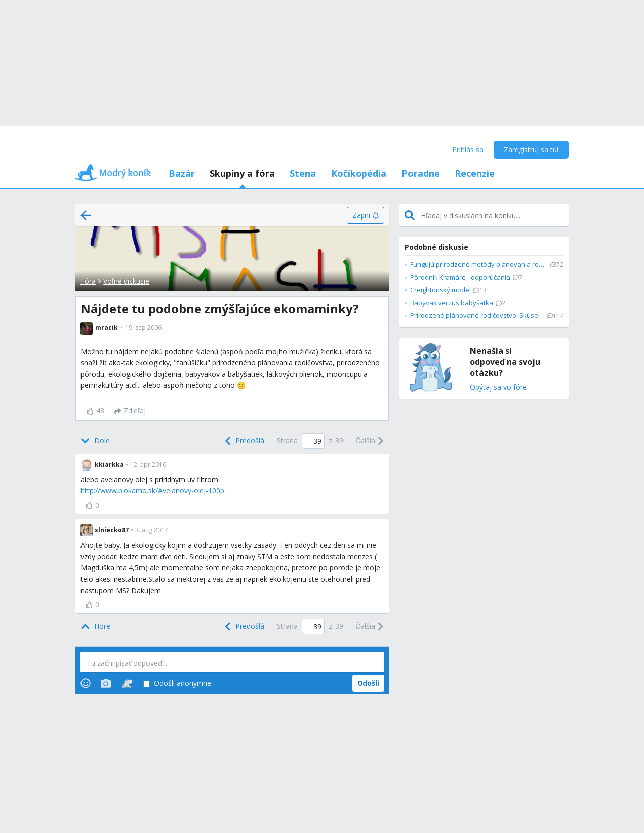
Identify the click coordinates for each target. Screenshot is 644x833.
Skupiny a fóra (242, 173)
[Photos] (106, 683)
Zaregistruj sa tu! (531, 150)
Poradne (421, 173)
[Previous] (244, 441)
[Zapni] (366, 215)
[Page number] (313, 441)
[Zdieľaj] (130, 411)
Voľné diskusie (126, 281)
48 (95, 411)
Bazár (182, 173)
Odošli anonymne (177, 683)
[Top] (95, 626)
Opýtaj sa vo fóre (498, 388)
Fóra (88, 281)
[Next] (370, 441)
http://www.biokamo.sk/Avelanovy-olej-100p (152, 491)
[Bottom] (95, 441)
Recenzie (475, 173)
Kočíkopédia (359, 173)
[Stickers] (127, 683)
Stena (303, 173)
